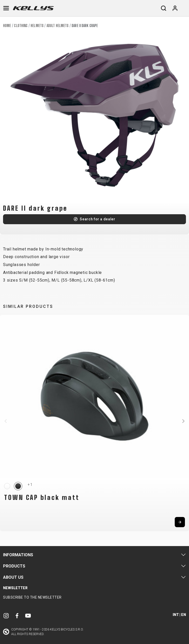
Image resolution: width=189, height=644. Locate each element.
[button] (6, 421)
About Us (13, 577)
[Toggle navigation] (6, 8)
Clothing (21, 26)
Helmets (37, 26)
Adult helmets (58, 26)
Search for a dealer (97, 219)
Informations (18, 555)
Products (14, 566)
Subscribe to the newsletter (32, 597)
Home (7, 26)
